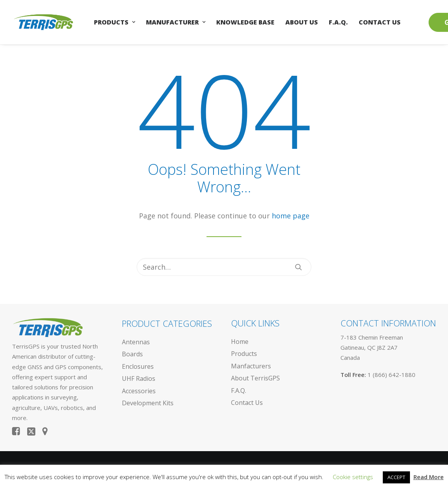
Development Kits (148, 403)
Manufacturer (176, 22)
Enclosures (138, 366)
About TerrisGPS (255, 378)
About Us (302, 22)
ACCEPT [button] (396, 477)
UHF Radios (139, 378)
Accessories (139, 391)
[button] (299, 267)
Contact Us (380, 22)
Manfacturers (251, 366)
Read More (429, 477)
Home (240, 342)
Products (115, 22)
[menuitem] (115, 22)
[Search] (224, 267)
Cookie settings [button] (353, 477)
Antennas (136, 342)
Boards (132, 354)
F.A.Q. (338, 22)
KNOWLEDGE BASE (245, 22)
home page (291, 216)
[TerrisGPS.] (43, 22)
